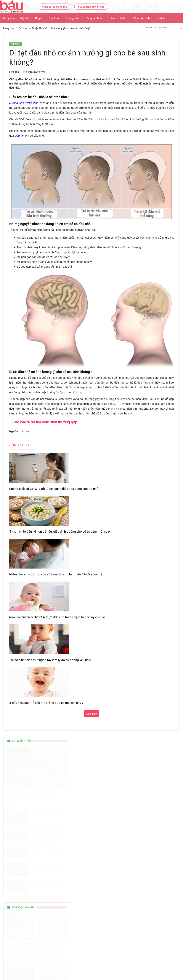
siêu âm (20, 136)
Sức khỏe (55, 18)
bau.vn (25, 431)
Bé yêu (39, 18)
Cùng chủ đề (21, 445)
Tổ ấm (111, 18)
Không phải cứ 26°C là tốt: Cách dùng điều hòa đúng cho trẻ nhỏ (35, 491)
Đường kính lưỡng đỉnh (24, 103)
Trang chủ (9, 18)
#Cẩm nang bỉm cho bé (91, 7)
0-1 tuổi (16, 44)
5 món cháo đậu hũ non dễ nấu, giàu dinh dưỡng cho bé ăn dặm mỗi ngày (91, 491)
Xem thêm (91, 555)
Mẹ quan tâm (94, 18)
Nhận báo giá (143, 966)
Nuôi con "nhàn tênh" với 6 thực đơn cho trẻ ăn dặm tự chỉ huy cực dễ (34, 540)
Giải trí (124, 18)
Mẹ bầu (25, 18)
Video (161, 18)
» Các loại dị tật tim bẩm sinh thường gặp (43, 422)
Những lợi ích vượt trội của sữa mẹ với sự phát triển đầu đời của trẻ (146, 491)
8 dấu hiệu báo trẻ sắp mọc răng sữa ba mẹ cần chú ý (147, 540)
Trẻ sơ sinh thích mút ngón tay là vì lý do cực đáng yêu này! (91, 540)
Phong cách (73, 18)
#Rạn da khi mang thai (55, 7)
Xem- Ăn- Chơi (143, 18)
